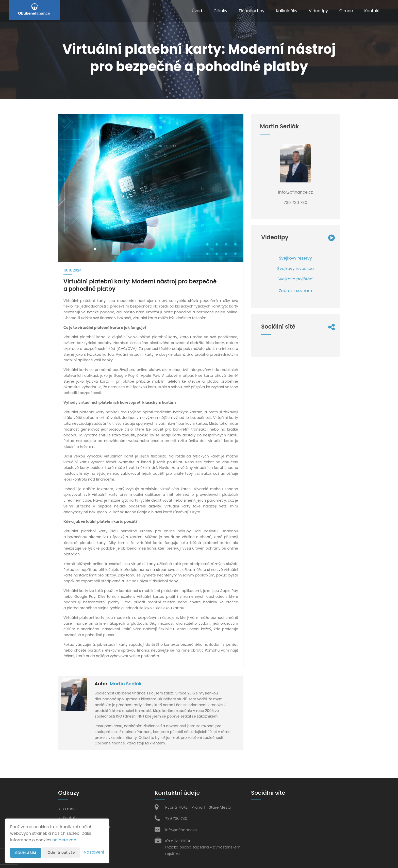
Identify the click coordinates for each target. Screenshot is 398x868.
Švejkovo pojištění (295, 279)
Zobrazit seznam (296, 291)
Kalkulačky (287, 11)
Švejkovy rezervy (295, 258)
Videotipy (318, 11)
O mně (69, 809)
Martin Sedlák (126, 684)
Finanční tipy (252, 11)
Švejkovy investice (295, 269)
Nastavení (94, 852)
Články (220, 11)
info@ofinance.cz (181, 830)
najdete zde (64, 840)
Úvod (197, 11)
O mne (346, 11)
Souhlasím (26, 853)
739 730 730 (176, 818)
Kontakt (372, 11)
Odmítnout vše (61, 853)
